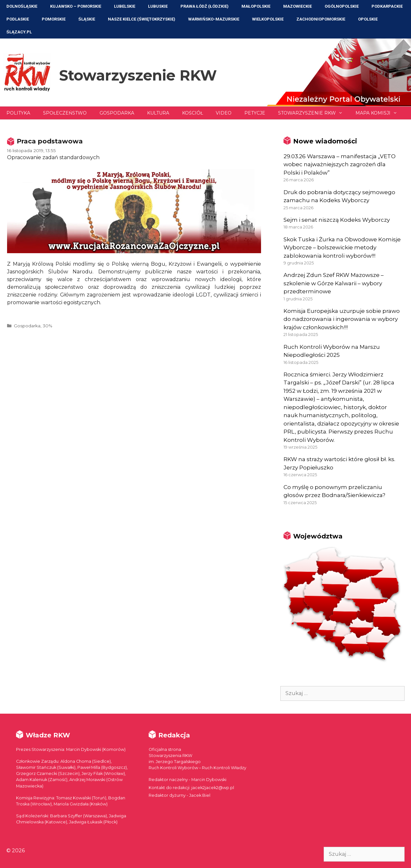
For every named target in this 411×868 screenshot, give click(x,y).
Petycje (255, 113)
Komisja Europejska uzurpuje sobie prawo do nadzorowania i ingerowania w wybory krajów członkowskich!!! (342, 319)
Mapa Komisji (380, 113)
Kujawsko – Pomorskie (76, 6)
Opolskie (368, 19)
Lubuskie (158, 6)
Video (224, 113)
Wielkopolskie (268, 19)
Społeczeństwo (65, 113)
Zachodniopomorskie (321, 19)
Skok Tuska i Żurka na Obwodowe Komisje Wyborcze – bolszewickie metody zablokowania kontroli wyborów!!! (342, 248)
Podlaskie (18, 19)
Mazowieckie (297, 6)
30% (48, 326)
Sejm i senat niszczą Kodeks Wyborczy (337, 220)
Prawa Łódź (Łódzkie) (205, 6)
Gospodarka (117, 113)
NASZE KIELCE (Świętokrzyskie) (142, 19)
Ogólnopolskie (342, 6)
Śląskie (87, 19)
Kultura (158, 113)
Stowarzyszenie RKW (138, 75)
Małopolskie (256, 6)
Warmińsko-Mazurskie (214, 19)
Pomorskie (54, 19)
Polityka (18, 113)
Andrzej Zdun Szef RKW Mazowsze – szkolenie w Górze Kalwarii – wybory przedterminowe (334, 283)
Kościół (192, 113)
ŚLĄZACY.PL (19, 32)
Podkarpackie (387, 6)
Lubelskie (125, 6)
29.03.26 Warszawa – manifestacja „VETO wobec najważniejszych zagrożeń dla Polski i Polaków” (340, 164)
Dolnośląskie (22, 6)
